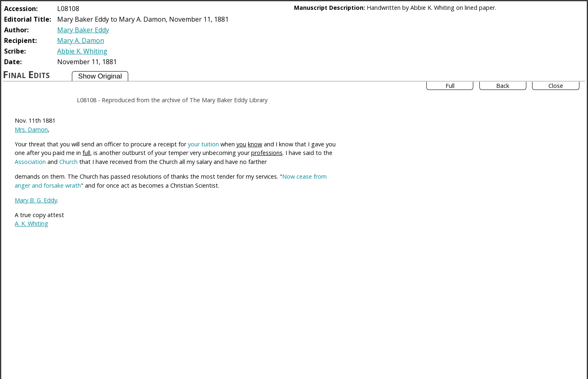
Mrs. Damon (31, 129)
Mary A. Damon (81, 40)
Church (68, 162)
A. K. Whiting (31, 223)
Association (30, 162)
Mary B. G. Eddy (36, 200)
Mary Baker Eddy (83, 30)
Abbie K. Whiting (82, 51)
